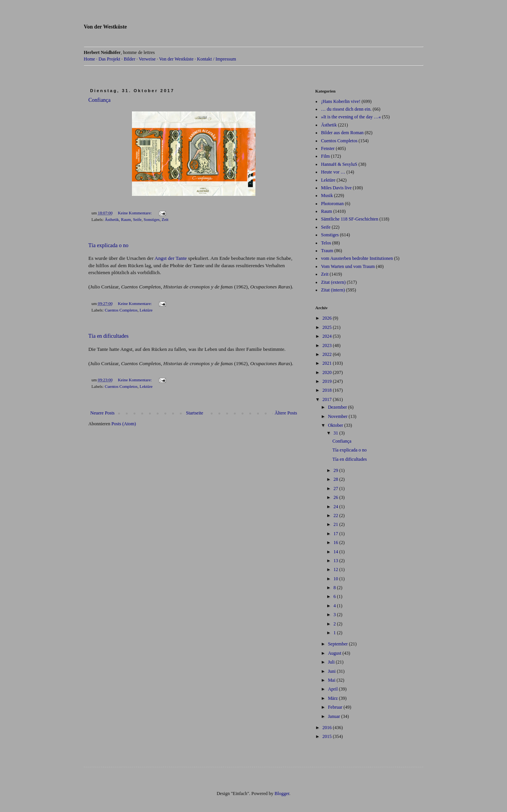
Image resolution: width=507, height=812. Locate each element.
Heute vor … (333, 172)
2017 (328, 399)
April (333, 689)
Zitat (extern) (333, 282)
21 (336, 524)
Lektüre (146, 310)
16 (336, 542)
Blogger (282, 793)
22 (336, 516)
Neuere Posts (102, 413)
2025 (328, 327)
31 (336, 433)
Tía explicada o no (108, 245)
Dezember (338, 407)
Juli (332, 662)
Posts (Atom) (124, 424)
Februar (336, 707)
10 (336, 579)
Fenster (328, 148)
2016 (328, 728)
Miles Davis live (336, 188)
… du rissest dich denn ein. (346, 109)
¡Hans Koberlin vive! (341, 101)
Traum (327, 251)
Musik (327, 195)
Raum (126, 219)
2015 (328, 736)
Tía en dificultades (108, 336)
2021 (328, 363)
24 (336, 507)
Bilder (130, 59)
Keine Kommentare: (135, 213)
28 (336, 479)
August (335, 653)
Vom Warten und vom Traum (348, 266)
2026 (328, 318)
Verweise (147, 59)
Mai (332, 680)
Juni (332, 671)
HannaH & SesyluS (339, 164)
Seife (137, 219)
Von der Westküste (105, 27)
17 (336, 534)
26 (336, 497)
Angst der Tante (171, 258)
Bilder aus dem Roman (342, 133)
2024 (328, 336)
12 (336, 569)
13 (336, 561)
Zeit (165, 219)
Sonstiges (151, 219)
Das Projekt (109, 59)
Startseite (195, 413)
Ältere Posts (286, 413)
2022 (328, 354)
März (333, 698)
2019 (328, 381)
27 (336, 489)
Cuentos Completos (121, 310)
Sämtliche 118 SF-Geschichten (350, 219)
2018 (328, 390)
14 (336, 552)
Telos (326, 243)
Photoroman (332, 204)
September (338, 644)
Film (325, 156)
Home (89, 59)
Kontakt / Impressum (216, 59)
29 (336, 470)
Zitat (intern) (333, 290)
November (338, 416)
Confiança (100, 100)
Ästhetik (112, 219)
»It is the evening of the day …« (351, 117)
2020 (328, 372)
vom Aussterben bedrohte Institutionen (357, 258)
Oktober (336, 425)
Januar (335, 716)
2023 (328, 345)
